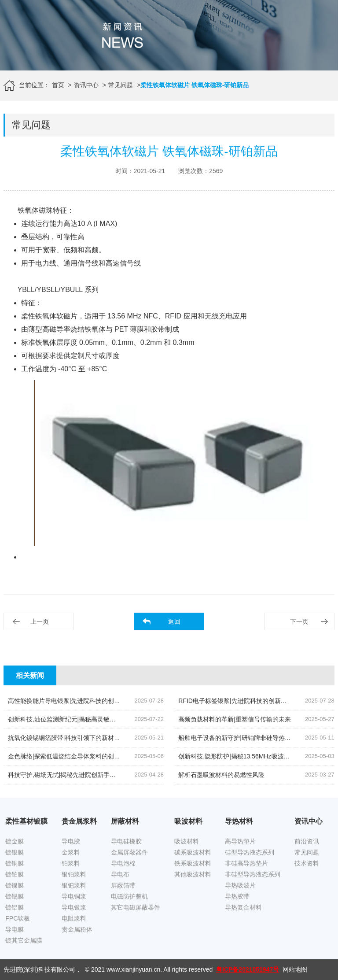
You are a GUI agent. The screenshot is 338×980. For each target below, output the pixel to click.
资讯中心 (86, 85)
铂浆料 (71, 863)
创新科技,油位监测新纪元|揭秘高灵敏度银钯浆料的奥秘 (84, 719)
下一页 (299, 621)
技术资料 (307, 863)
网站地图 (295, 969)
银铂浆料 (74, 874)
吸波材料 (187, 841)
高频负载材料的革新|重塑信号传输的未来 (235, 719)
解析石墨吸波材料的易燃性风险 (221, 775)
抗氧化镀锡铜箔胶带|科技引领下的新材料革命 (70, 738)
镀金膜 (15, 841)
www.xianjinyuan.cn (133, 969)
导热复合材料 (243, 907)
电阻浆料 (74, 918)
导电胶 (71, 841)
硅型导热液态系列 (250, 852)
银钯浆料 (74, 885)
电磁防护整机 (129, 896)
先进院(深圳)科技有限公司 (39, 969)
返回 (174, 621)
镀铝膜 (15, 907)
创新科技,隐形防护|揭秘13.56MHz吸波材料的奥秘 (246, 756)
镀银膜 (15, 852)
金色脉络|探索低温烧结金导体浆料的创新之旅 (70, 756)
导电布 (120, 874)
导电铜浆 (74, 896)
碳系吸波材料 (193, 852)
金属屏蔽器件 (129, 852)
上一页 (40, 621)
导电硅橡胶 (126, 841)
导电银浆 (74, 907)
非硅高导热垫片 (246, 863)
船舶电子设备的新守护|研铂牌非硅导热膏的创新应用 (250, 738)
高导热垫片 (240, 841)
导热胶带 (237, 896)
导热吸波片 (240, 885)
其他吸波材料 (193, 874)
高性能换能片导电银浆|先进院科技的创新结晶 (70, 701)
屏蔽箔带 (123, 885)
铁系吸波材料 (193, 863)
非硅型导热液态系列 (253, 874)
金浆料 (71, 852)
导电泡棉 (123, 863)
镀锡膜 (15, 896)
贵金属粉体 (77, 929)
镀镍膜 (15, 885)
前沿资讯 (307, 841)
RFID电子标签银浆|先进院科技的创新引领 (235, 701)
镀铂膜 (15, 874)
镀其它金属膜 (24, 940)
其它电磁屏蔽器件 (136, 907)
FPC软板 (18, 918)
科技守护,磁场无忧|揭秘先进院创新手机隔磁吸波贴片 (81, 775)
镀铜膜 (15, 863)
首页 (58, 85)
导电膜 (15, 929)
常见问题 (121, 85)
